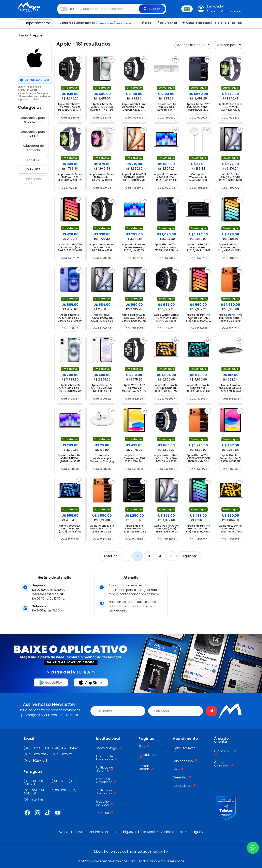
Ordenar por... (227, 45)
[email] (176, 711)
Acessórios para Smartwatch (33, 120)
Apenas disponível (192, 45)
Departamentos (35, 23)
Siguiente (189, 556)
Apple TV (33, 160)
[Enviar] (212, 711)
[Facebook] (29, 815)
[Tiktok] (49, 815)
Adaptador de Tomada (33, 148)
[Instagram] (39, 815)
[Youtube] (59, 815)
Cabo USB (33, 169)
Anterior (110, 556)
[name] (118, 711)
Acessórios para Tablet (33, 134)
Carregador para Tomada (33, 181)
